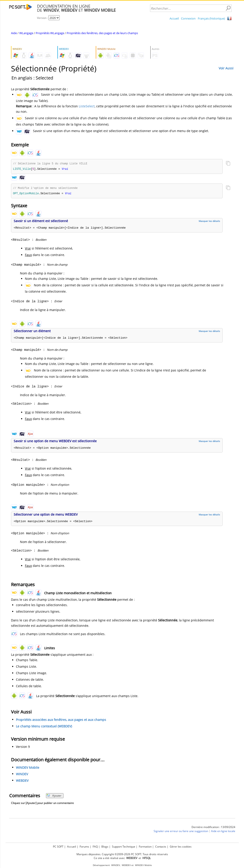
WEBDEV (22, 781)
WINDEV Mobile (28, 768)
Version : (43, 18)
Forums (84, 847)
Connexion (188, 18)
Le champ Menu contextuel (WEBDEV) (44, 727)
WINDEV (22, 775)
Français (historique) (211, 18)
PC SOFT (58, 847)
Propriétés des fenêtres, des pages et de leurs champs (102, 33)
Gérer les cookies (181, 847)
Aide (14, 33)
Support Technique (124, 847)
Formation (145, 847)
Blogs (105, 847)
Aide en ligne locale (223, 832)
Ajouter (54, 796)
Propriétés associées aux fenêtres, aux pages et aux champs (61, 721)
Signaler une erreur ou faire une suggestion (181, 832)
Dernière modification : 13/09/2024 (213, 828)
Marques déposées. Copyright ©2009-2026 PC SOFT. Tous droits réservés (122, 854)
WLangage (26, 33)
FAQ (95, 847)
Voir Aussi (226, 68)
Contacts (161, 847)
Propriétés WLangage (50, 33)
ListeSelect (87, 106)
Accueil (174, 18)
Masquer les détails (209, 222)
